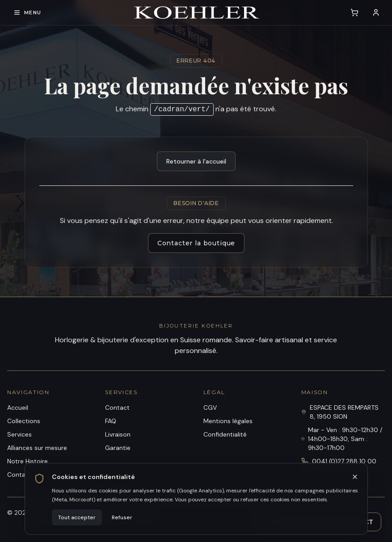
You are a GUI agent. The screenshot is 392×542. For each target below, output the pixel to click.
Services (19, 434)
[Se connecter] (376, 13)
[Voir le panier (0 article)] (354, 13)
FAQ (111, 421)
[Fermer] (355, 477)
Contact (117, 408)
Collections (24, 421)
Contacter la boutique (196, 243)
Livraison (118, 434)
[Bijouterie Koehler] (197, 13)
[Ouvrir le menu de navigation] (27, 13)
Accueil (18, 408)
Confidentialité (225, 434)
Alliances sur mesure (37, 448)
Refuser (122, 517)
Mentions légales (228, 421)
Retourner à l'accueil (196, 161)
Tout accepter (77, 517)
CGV (210, 408)
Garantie (118, 448)
